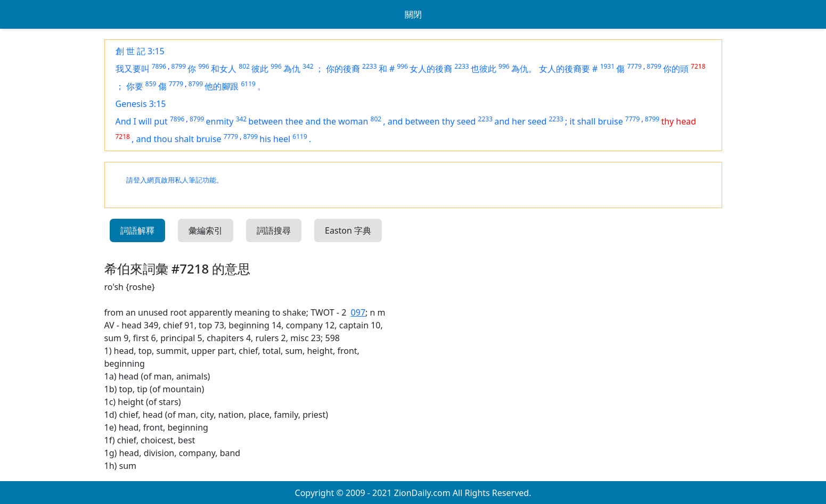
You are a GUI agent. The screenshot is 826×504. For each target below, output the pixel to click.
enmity (220, 121)
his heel (275, 139)
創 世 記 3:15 (140, 51)
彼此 (260, 69)
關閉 (413, 14)
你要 (135, 86)
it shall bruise (596, 121)
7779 (634, 66)
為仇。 (524, 69)
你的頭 (676, 69)
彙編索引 (206, 230)
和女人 (224, 69)
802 (244, 66)
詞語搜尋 (274, 230)
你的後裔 (343, 69)
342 (308, 66)
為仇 (292, 69)
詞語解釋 (137, 230)
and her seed (520, 121)
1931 (607, 66)
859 (151, 84)
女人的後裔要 (565, 69)
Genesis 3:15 (141, 104)
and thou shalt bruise (179, 139)
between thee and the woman (308, 121)
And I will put (142, 121)
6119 (248, 84)
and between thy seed (432, 121)
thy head (678, 121)
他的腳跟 (222, 86)
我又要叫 (133, 69)
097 (358, 312)
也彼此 (484, 69)
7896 (159, 66)
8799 (179, 66)
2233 (369, 66)
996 (204, 66)
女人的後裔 (431, 69)
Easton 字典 (348, 230)
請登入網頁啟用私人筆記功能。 (175, 180)
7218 (698, 66)
